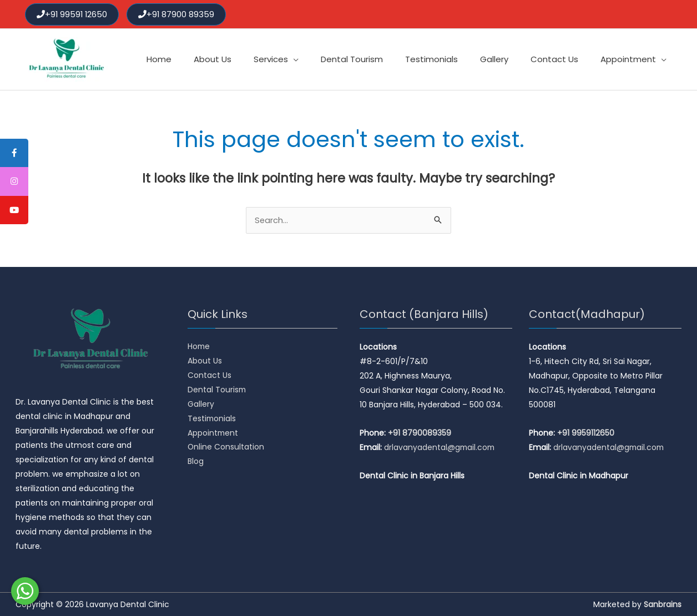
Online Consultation (226, 448)
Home (199, 347)
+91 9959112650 (586, 433)
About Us (205, 361)
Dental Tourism (217, 390)
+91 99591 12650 (73, 14)
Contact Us (209, 376)
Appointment (213, 433)
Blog (196, 462)
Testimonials (212, 419)
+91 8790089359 (420, 433)
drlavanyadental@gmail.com (440, 447)
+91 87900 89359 (178, 14)
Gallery (201, 405)
